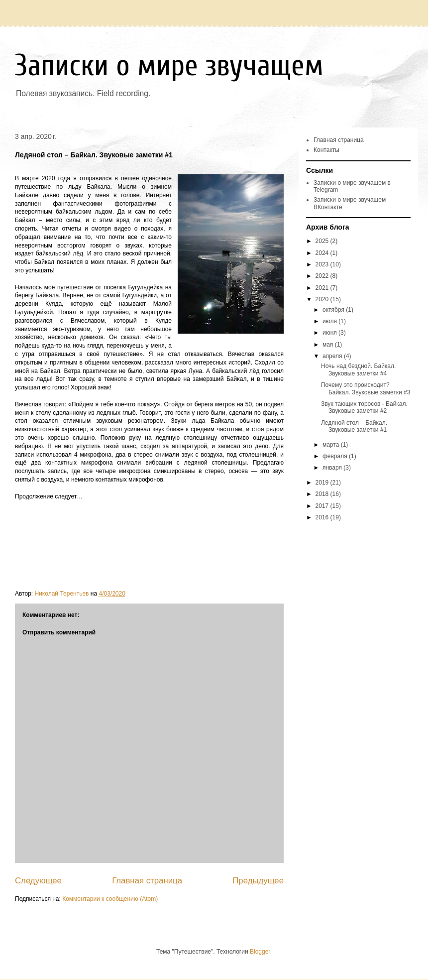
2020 (323, 299)
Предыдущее (258, 881)
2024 (323, 253)
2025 (323, 241)
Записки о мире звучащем (169, 66)
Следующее (38, 881)
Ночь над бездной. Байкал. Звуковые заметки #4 (358, 369)
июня (330, 333)
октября (334, 310)
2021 (323, 288)
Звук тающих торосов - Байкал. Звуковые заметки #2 (364, 407)
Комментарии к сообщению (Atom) (110, 899)
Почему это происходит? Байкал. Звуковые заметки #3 (366, 388)
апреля (333, 356)
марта (332, 445)
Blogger (260, 952)
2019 (323, 483)
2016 (323, 517)
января (333, 468)
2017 (323, 506)
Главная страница (147, 881)
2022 (323, 276)
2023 (323, 264)
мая (329, 345)
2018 (323, 494)
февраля (336, 456)
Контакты (326, 150)
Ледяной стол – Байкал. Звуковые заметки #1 (354, 426)
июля (330, 321)
